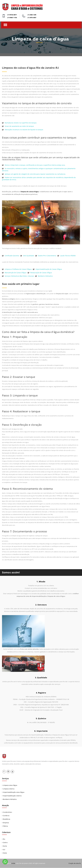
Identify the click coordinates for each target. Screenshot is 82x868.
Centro (5, 843)
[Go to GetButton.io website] (5, 866)
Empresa (5, 823)
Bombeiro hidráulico (9, 799)
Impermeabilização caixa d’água (13, 792)
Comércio (6, 816)
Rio (4, 839)
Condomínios (7, 812)
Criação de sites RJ (75, 863)
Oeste (4, 853)
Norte (4, 846)
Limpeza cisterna (8, 789)
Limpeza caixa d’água (10, 785)
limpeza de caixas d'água (30, 192)
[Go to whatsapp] (5, 862)
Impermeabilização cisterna (12, 796)
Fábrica (5, 826)
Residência (6, 819)
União (13, 863)
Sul (4, 850)
